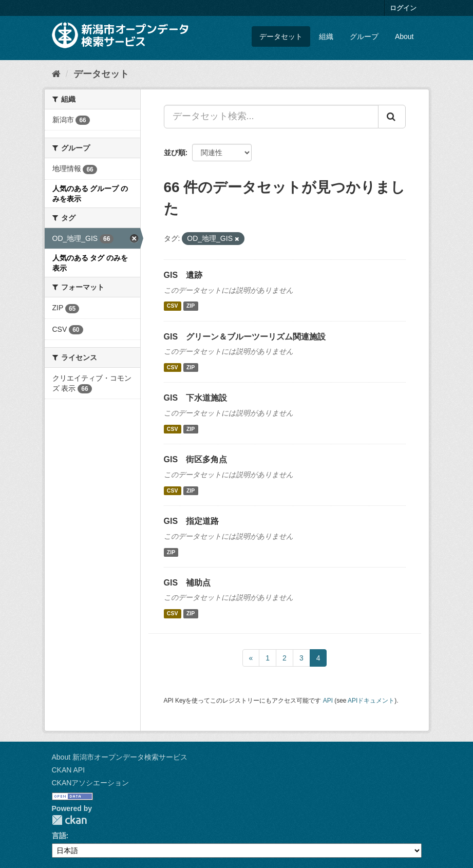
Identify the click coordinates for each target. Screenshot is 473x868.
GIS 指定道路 (192, 521)
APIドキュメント (371, 701)
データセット (281, 36)
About (404, 36)
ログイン (403, 8)
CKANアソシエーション (91, 783)
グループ (364, 36)
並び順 (175, 153)
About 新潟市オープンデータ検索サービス (120, 757)
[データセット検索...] (271, 117)
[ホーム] (56, 74)
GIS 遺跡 (183, 275)
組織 (326, 36)
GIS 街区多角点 (196, 459)
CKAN (69, 820)
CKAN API (69, 770)
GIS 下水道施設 (196, 398)
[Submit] (392, 117)
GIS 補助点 (187, 583)
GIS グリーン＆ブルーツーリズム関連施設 (245, 337)
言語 (59, 836)
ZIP (191, 306)
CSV (173, 306)
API (328, 701)
